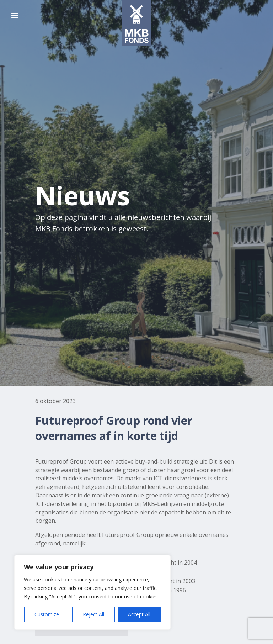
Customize (47, 614)
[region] (92, 592)
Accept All (139, 614)
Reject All (93, 614)
